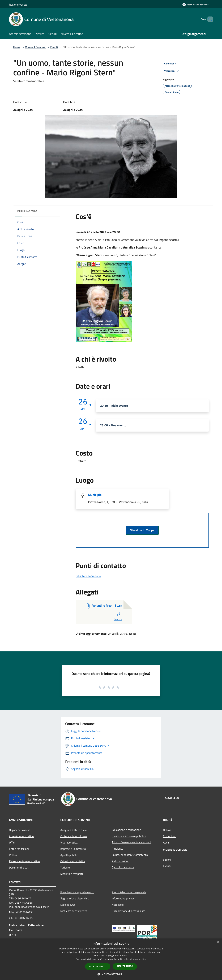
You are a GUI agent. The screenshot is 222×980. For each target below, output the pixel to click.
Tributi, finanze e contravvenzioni (131, 842)
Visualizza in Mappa (142, 530)
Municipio (95, 495)
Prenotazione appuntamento (77, 892)
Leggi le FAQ (68, 905)
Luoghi (167, 860)
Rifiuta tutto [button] (125, 966)
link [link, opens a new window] (144, 959)
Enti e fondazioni (19, 849)
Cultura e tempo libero (74, 836)
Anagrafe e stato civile (74, 830)
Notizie (167, 830)
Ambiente (117, 849)
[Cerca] (209, 19)
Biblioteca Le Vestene (88, 576)
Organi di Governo (20, 830)
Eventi (54, 47)
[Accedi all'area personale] (195, 5)
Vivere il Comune (36, 47)
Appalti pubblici (69, 855)
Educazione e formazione (126, 830)
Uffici (12, 842)
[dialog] (111, 959)
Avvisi (167, 842)
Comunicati (170, 836)
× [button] (218, 942)
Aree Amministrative (21, 836)
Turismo (65, 867)
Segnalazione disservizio (75, 898)
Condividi (171, 64)
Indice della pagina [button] (27, 211)
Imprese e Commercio (73, 849)
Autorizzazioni (120, 861)
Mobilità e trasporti (72, 874)
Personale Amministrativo (24, 861)
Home (17, 47)
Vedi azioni (172, 71)
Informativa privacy (123, 898)
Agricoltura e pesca (123, 867)
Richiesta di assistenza (74, 911)
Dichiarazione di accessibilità (129, 911)
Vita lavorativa (69, 842)
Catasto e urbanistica (73, 861)
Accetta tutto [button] (98, 966)
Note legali (118, 905)
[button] (111, 974)
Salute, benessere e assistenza (130, 855)
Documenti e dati (19, 867)
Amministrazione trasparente (129, 892)
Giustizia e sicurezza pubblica (129, 836)
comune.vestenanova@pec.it (32, 907)
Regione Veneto (18, 5)
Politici (13, 855)
